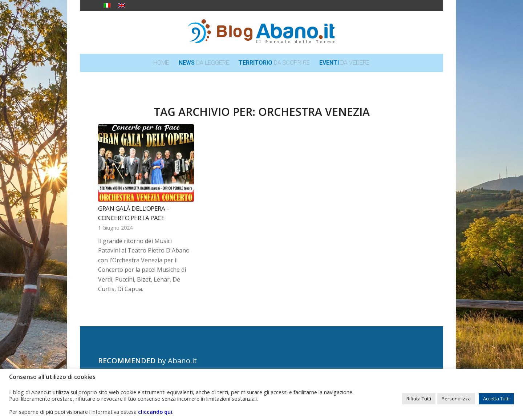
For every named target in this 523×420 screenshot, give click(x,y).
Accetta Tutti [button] (496, 399)
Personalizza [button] (456, 399)
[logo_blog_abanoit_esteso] (261, 32)
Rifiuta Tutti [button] (419, 399)
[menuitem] (161, 63)
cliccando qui (155, 412)
